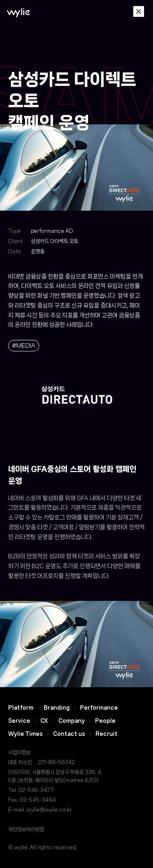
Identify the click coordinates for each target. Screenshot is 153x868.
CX (44, 721)
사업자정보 (19, 752)
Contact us (69, 734)
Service (19, 721)
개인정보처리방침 (26, 829)
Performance (99, 708)
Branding (57, 708)
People (105, 721)
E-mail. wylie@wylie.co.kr (40, 810)
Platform (21, 708)
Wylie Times (25, 734)
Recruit (106, 734)
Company (72, 721)
